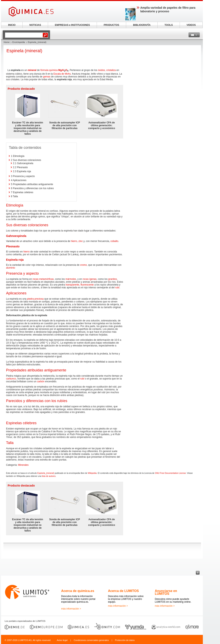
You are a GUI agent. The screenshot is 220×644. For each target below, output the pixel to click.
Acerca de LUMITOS (123, 591)
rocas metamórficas (43, 279)
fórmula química (49, 70)
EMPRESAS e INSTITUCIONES (72, 25)
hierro (74, 241)
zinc (81, 241)
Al (63, 70)
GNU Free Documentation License (170, 473)
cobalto (114, 241)
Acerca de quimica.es (78, 591)
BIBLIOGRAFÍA (142, 25)
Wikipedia (92, 473)
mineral (32, 70)
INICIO (12, 25)
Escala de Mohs (62, 74)
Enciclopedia (19, 42)
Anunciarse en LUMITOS (166, 592)
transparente (72, 285)
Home (7, 42)
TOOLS (169, 25)
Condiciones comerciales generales (91, 640)
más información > (71, 609)
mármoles (71, 279)
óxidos (101, 70)
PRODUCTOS (111, 25)
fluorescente (87, 285)
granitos (113, 279)
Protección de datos (125, 640)
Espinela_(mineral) (46, 473)
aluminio (11, 268)
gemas (47, 77)
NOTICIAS (35, 25)
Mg (60, 70)
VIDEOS (191, 25)
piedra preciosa (35, 299)
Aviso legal (62, 640)
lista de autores (49, 476)
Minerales (23, 465)
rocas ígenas (90, 279)
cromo (83, 265)
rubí (117, 288)
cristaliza (111, 70)
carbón (41, 381)
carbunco (11, 379)
